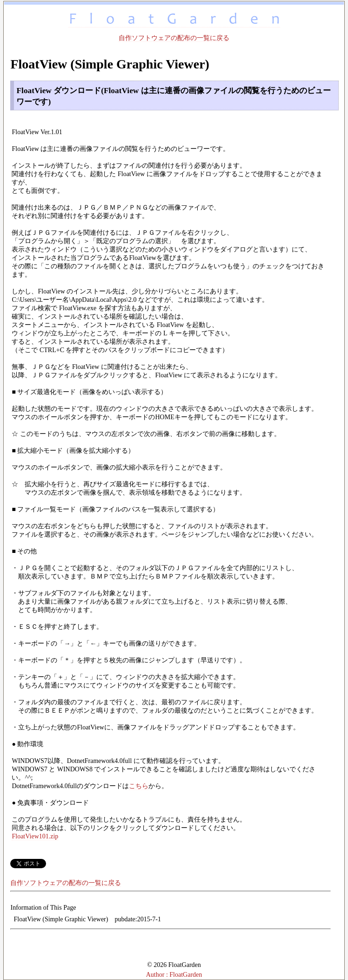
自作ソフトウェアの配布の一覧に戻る (174, 38)
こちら (139, 786)
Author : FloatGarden (174, 975)
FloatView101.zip (35, 836)
